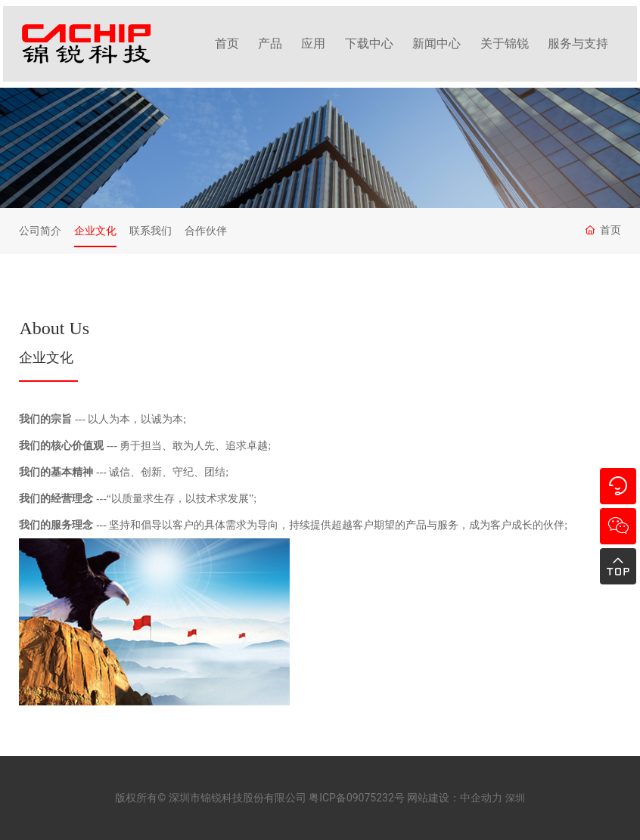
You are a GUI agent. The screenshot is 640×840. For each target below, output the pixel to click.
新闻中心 (437, 43)
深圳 (515, 798)
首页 (227, 43)
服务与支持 (578, 43)
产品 (270, 43)
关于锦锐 (505, 43)
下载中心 (369, 43)
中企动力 (481, 798)
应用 (313, 43)
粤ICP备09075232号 (357, 798)
